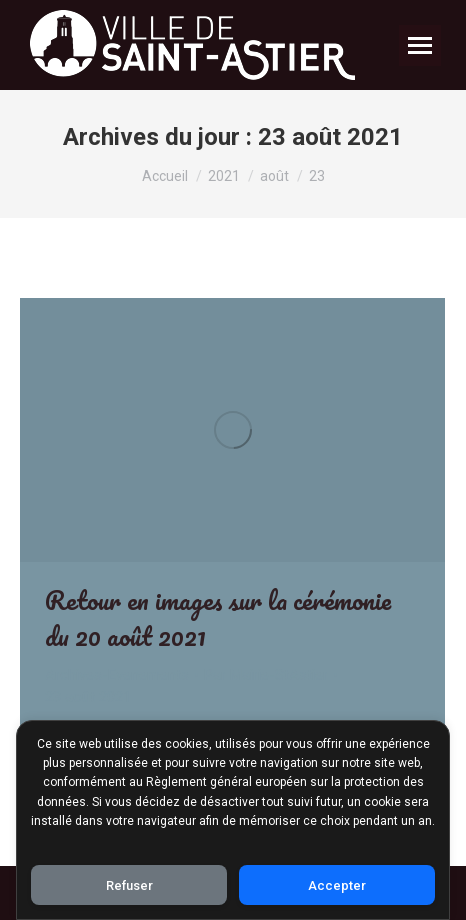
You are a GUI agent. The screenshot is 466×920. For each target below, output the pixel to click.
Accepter (337, 885)
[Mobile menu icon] (420, 45)
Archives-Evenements (117, 675)
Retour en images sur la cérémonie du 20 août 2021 (218, 618)
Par (266, 675)
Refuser (129, 885)
